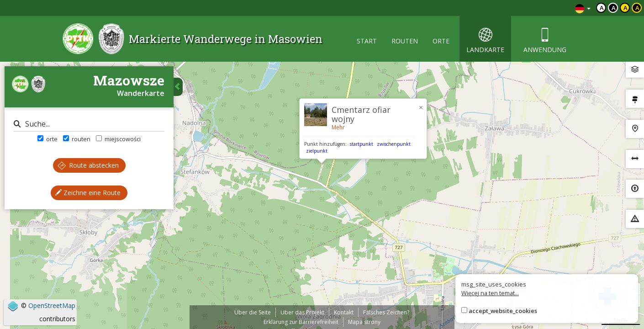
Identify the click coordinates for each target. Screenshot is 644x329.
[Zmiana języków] (583, 8)
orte (441, 41)
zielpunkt (317, 151)
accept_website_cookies (503, 311)
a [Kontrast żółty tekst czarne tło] (637, 8)
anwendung (545, 41)
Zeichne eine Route (88, 193)
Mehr (338, 127)
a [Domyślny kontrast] (602, 8)
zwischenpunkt (394, 144)
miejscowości (118, 139)
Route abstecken (88, 165)
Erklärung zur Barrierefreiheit (301, 322)
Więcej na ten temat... (490, 293)
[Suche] (89, 124)
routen (405, 41)
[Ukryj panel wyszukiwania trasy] (178, 87)
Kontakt (344, 312)
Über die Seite (253, 312)
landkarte (485, 41)
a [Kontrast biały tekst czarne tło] (614, 8)
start (367, 41)
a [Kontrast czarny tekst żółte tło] (626, 8)
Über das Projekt (302, 312)
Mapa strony (364, 322)
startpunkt (362, 144)
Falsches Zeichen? (386, 312)
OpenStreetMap (52, 305)
